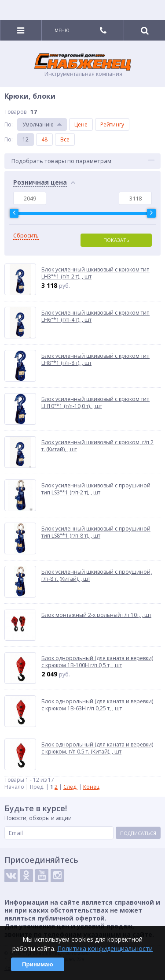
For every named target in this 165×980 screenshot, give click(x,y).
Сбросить (26, 236)
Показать (116, 240)
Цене (81, 124)
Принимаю (38, 964)
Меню (62, 30)
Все (65, 139)
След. (70, 787)
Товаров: (16, 112)
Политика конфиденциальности (105, 948)
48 (44, 139)
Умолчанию (38, 124)
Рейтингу (112, 124)
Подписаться (138, 833)
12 (26, 139)
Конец (91, 787)
